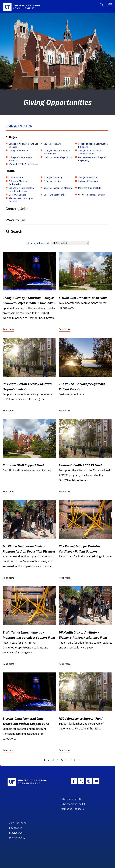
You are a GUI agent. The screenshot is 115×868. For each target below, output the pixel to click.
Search (14, 231)
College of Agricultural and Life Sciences (23, 145)
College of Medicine (87, 177)
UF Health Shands (17, 195)
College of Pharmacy (88, 181)
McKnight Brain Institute (90, 188)
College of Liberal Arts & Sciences (20, 159)
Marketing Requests (72, 809)
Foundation (16, 828)
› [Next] (75, 760)
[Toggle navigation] (110, 5)
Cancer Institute (16, 177)
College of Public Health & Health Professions (21, 189)
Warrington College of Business (24, 164)
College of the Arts (52, 144)
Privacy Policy (17, 837)
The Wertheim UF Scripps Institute (21, 200)
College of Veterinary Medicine (58, 188)
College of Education (19, 151)
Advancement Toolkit (73, 804)
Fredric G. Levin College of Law (58, 157)
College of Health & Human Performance (57, 152)
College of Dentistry (53, 177)
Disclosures (16, 833)
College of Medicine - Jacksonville (19, 183)
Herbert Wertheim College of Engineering (92, 159)
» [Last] (79, 760)
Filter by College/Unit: (38, 243)
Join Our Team (18, 823)
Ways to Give (16, 220)
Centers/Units (17, 209)
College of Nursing (52, 181)
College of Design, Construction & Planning (93, 145)
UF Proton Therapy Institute (91, 195)
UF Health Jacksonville (55, 195)
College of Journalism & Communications (90, 152)
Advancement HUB (72, 799)
